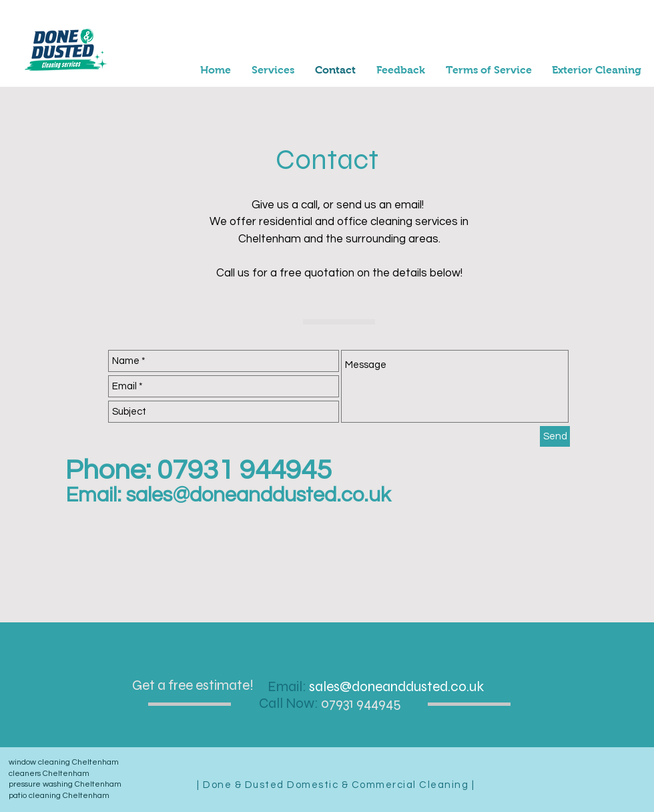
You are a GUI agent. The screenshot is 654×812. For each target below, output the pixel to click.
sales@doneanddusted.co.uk (259, 495)
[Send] (555, 436)
